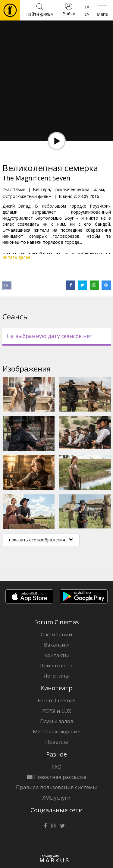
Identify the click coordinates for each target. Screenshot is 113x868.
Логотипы (57, 676)
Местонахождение (56, 731)
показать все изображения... (41, 540)
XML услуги (56, 798)
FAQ (56, 767)
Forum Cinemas (56, 700)
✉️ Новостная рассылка (57, 777)
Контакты (57, 655)
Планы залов (57, 721)
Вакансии (56, 645)
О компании (56, 634)
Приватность (56, 665)
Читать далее (16, 257)
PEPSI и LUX (57, 711)
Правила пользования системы (56, 787)
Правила (57, 742)
